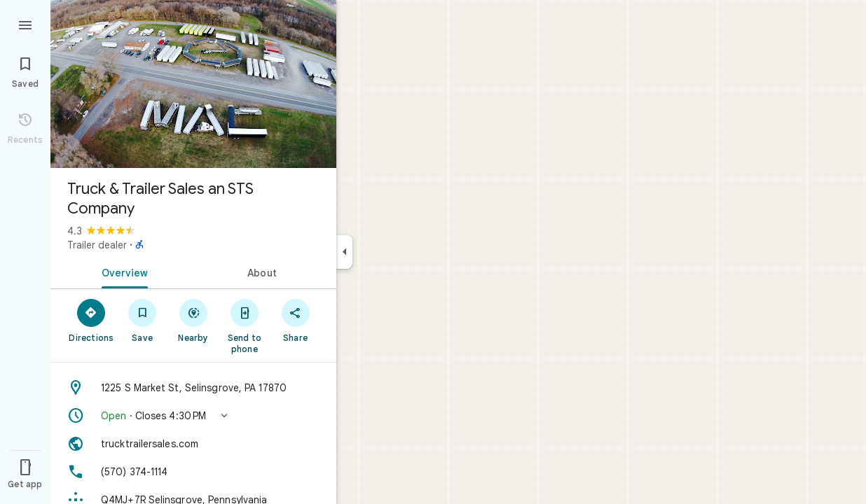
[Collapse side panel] (344, 252)
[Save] (143, 320)
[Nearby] (194, 320)
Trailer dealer (97, 245)
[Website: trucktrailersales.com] (193, 444)
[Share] (295, 320)
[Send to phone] (244, 325)
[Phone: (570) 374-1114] (193, 472)
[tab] (122, 272)
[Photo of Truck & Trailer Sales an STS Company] (193, 84)
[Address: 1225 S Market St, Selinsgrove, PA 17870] (193, 388)
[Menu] (25, 24)
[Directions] (91, 320)
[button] (193, 416)
